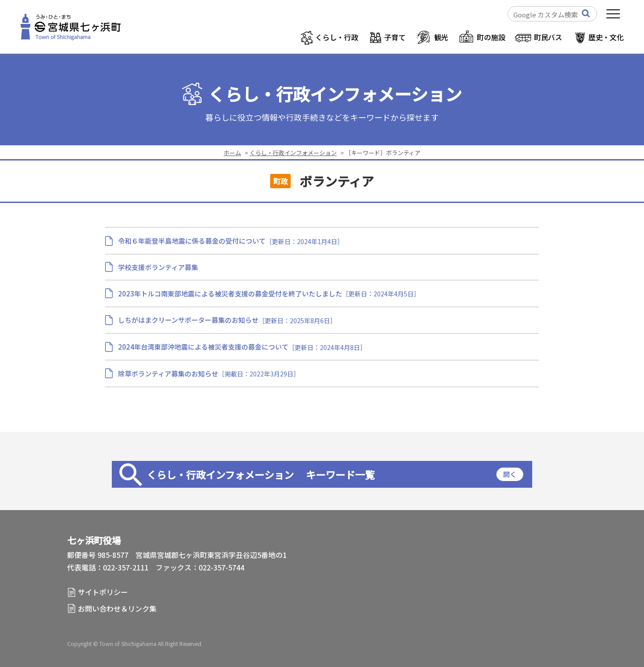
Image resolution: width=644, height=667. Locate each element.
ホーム (232, 153)
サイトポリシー (103, 592)
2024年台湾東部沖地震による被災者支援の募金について (203, 347)
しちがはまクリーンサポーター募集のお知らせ (188, 320)
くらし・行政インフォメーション (335, 94)
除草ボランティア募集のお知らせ (168, 374)
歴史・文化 (606, 37)
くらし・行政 (337, 37)
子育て (395, 37)
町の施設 (491, 37)
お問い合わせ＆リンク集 (117, 608)
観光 (441, 37)
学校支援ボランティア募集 (158, 267)
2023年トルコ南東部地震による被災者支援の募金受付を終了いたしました (230, 293)
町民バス (548, 37)
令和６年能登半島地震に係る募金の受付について (192, 241)
